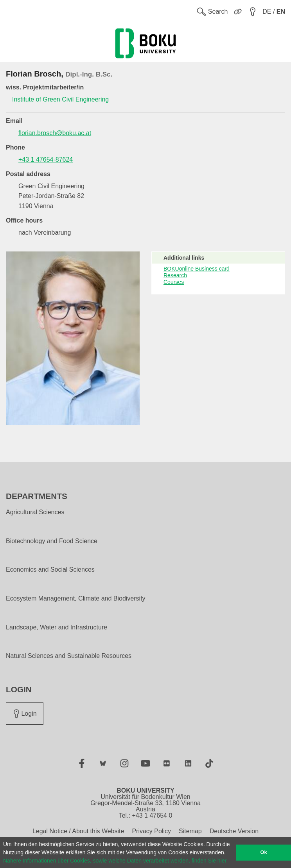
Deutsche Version (234, 831)
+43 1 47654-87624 (46, 160)
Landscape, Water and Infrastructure (57, 627)
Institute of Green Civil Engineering (60, 99)
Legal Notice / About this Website (78, 831)
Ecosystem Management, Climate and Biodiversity (76, 599)
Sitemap (190, 831)
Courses (174, 282)
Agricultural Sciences (35, 512)
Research (175, 275)
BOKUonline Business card (197, 269)
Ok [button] (264, 852)
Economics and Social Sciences (50, 570)
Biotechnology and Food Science (52, 541)
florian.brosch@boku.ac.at (55, 133)
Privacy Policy (151, 831)
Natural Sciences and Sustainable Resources (69, 656)
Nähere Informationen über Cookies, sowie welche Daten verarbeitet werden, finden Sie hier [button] (115, 861)
